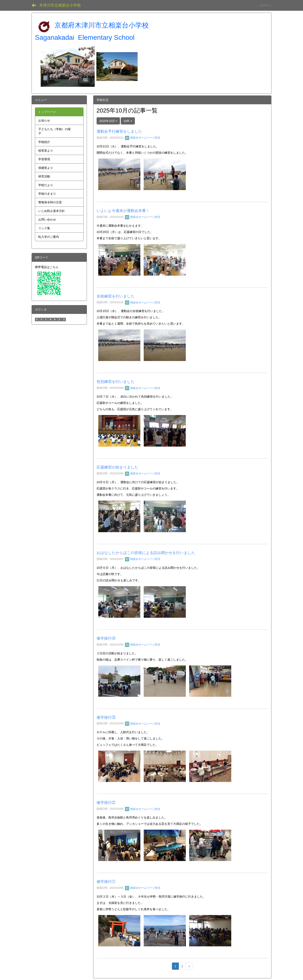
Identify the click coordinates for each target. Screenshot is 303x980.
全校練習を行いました (116, 296)
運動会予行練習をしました (119, 131)
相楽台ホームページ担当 (143, 138)
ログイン (266, 5)
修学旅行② (106, 803)
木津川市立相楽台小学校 (60, 5)
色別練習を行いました (116, 382)
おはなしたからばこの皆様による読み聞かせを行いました (146, 553)
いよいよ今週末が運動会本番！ (123, 211)
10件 (128, 121)
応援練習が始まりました (117, 467)
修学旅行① (106, 882)
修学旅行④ (106, 638)
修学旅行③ (106, 717)
